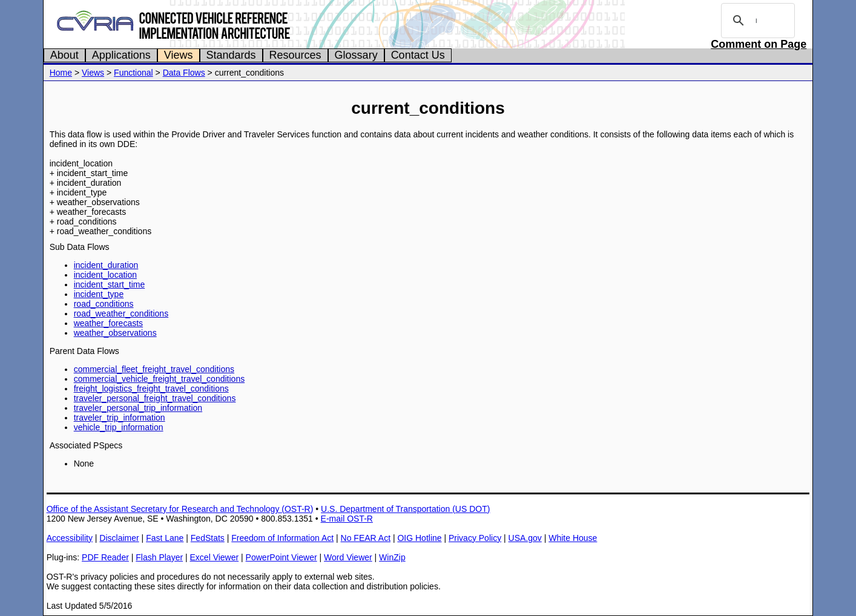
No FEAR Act (366, 538)
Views (179, 55)
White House (573, 538)
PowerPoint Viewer (281, 557)
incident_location (105, 275)
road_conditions (104, 304)
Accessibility (70, 538)
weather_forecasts (108, 323)
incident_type (99, 294)
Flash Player (159, 557)
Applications (121, 55)
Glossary (356, 55)
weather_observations (115, 333)
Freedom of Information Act (282, 538)
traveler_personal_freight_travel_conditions (155, 398)
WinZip (392, 557)
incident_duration (106, 265)
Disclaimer (119, 538)
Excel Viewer (215, 557)
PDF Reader (105, 557)
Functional (133, 73)
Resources (295, 55)
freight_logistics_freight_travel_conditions (151, 388)
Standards (231, 55)
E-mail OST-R (347, 519)
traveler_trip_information (120, 418)
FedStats (208, 538)
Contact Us (418, 55)
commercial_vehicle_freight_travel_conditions (159, 379)
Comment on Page (759, 44)
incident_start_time (110, 284)
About (64, 55)
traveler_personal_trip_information (138, 408)
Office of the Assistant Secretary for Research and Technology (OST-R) (180, 509)
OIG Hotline (419, 538)
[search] (756, 21)
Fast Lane (165, 538)
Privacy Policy (475, 538)
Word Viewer (348, 557)
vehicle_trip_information (119, 427)
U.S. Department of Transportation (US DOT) (405, 509)
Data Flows (184, 73)
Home (61, 73)
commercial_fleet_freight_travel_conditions (154, 369)
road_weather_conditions (121, 313)
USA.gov (525, 538)
